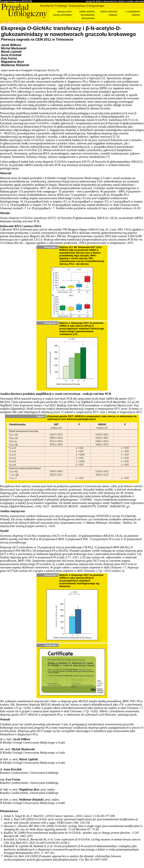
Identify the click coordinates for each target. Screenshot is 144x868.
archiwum (22, 22)
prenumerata (88, 18)
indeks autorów (87, 12)
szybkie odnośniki (135, 1)
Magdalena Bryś (12, 62)
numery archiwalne (62, 15)
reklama (136, 15)
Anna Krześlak (11, 55)
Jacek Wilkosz (11, 45)
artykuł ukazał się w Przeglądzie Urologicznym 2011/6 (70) (30, 70)
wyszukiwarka (88, 15)
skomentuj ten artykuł (114, 1)
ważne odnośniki (109, 12)
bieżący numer (65, 12)
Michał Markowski (14, 48)
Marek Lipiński (11, 52)
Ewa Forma (9, 58)
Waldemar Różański (15, 65)
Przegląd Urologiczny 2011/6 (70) (16, 1)
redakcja (113, 15)
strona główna (8, 22)
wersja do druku (94, 1)
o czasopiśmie (133, 12)
